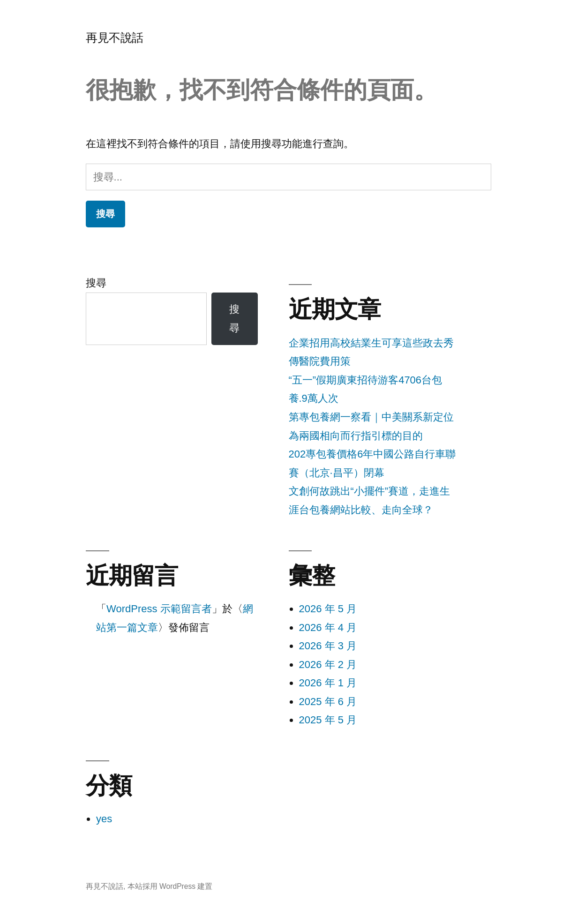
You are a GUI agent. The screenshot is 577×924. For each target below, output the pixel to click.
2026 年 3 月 (328, 646)
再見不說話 (115, 38)
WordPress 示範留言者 (159, 609)
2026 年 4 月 (328, 627)
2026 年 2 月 (328, 665)
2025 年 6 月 (328, 702)
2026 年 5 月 (328, 609)
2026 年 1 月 (328, 683)
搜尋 (96, 283)
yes (104, 819)
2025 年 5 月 (328, 720)
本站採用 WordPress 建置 (170, 886)
